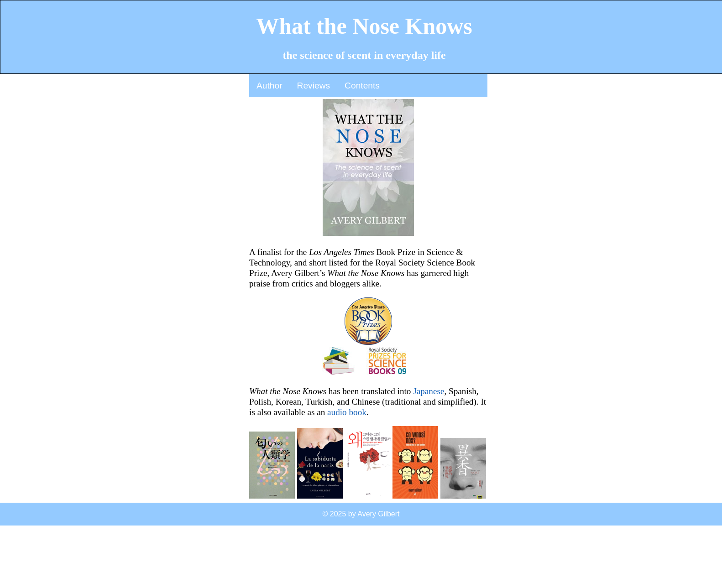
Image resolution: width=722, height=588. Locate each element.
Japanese (429, 391)
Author (269, 86)
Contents (362, 86)
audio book (347, 412)
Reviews (314, 86)
